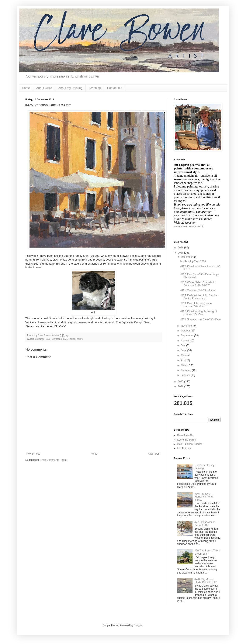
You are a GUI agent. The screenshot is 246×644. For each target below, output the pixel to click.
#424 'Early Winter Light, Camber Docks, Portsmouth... (199, 297)
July (183, 345)
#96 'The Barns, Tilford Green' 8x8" (207, 552)
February (186, 370)
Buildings (40, 339)
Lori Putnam (184, 448)
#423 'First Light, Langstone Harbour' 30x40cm (196, 305)
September (187, 335)
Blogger (138, 625)
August (185, 341)
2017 (181, 382)
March (185, 365)
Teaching (95, 88)
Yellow (80, 339)
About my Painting (70, 88)
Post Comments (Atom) (54, 460)
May (184, 355)
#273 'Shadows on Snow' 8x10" (205, 524)
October (186, 331)
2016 (181, 386)
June (184, 350)
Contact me (115, 88)
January (186, 375)
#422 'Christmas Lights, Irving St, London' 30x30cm (199, 313)
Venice (72, 339)
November (187, 326)
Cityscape (57, 339)
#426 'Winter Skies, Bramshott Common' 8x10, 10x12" (197, 284)
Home (26, 88)
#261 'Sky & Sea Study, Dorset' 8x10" (206, 581)
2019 (181, 248)
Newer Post (33, 454)
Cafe (48, 339)
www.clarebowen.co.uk (189, 226)
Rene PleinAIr (185, 435)
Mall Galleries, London (190, 444)
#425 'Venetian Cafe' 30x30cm (197, 290)
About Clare (44, 88)
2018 (181, 253)
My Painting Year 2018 (193, 261)
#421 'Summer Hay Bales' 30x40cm (200, 319)
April (184, 360)
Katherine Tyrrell (186, 440)
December (187, 257)
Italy (65, 339)
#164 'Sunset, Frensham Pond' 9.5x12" (204, 497)
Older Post (154, 454)
